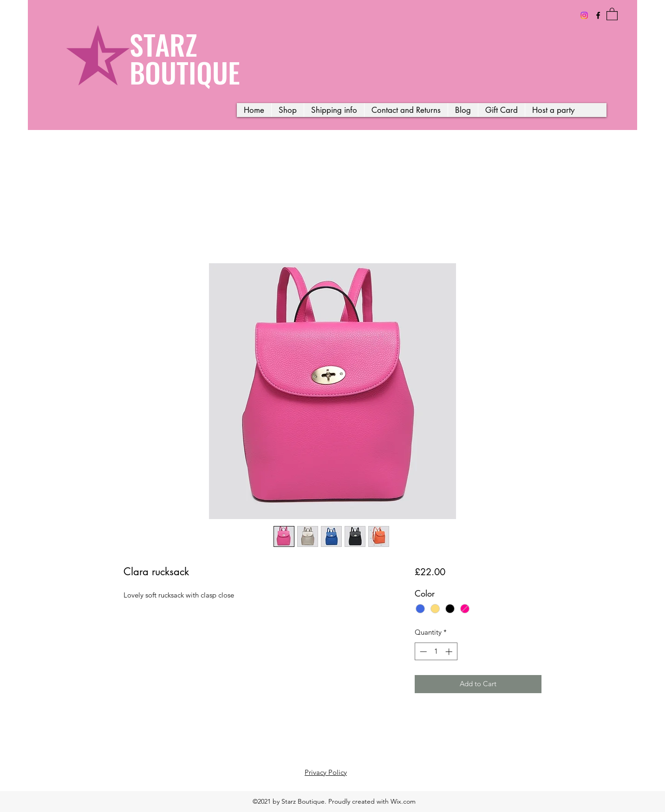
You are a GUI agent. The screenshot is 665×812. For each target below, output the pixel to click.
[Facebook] (598, 15)
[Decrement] (422, 652)
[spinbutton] (436, 652)
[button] (612, 14)
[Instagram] (584, 15)
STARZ (163, 44)
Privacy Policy (326, 772)
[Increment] (450, 652)
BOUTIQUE (185, 72)
